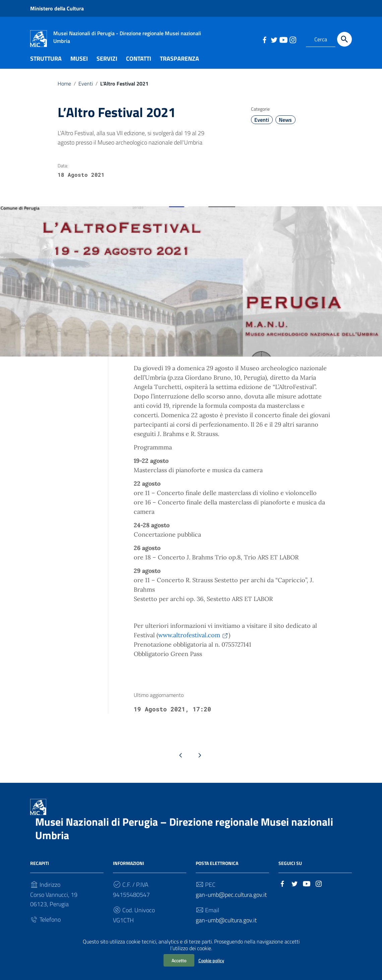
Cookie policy (211, 960)
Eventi (86, 90)
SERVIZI (107, 65)
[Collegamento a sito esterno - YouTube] (283, 39)
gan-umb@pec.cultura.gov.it (231, 901)
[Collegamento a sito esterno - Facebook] (264, 39)
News (285, 126)
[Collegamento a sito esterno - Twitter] (274, 39)
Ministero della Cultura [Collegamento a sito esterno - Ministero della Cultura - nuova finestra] (57, 8)
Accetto (179, 960)
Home (64, 90)
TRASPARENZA (179, 65)
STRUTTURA (46, 65)
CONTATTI (139, 65)
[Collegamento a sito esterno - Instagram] (293, 39)
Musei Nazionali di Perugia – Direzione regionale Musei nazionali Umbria (184, 835)
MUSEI (79, 65)
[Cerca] (344, 39)
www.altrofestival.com (193, 641)
